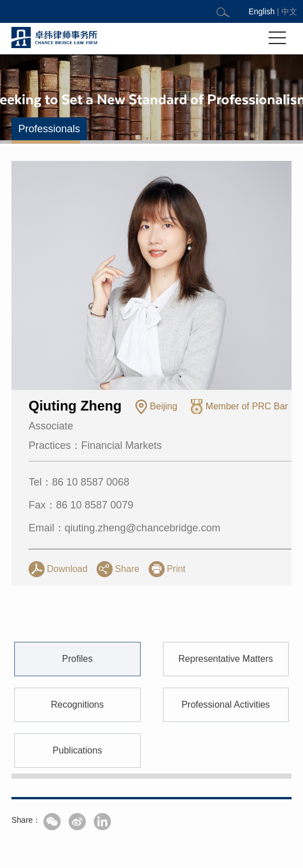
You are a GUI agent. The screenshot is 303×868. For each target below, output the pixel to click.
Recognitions (77, 766)
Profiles (77, 721)
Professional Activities (226, 766)
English (262, 11)
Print (176, 569)
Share (127, 569)
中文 (289, 11)
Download (67, 569)
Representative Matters (226, 721)
